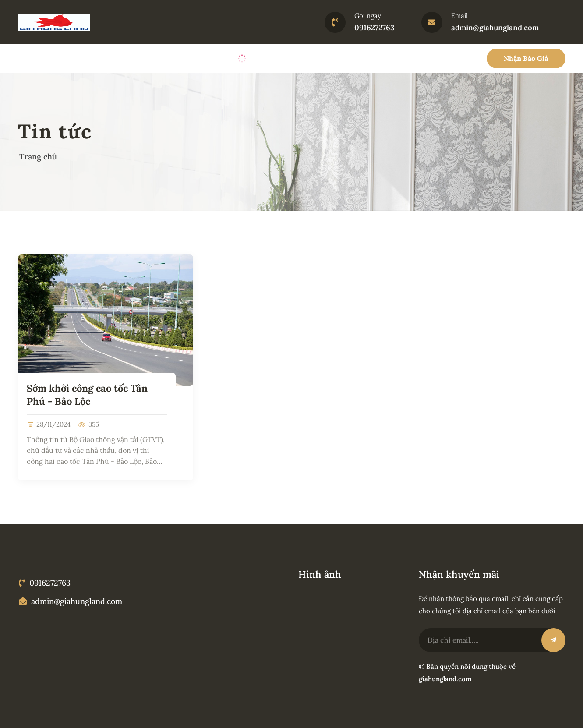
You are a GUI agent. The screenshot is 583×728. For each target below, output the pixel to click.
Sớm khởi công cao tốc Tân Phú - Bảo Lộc (87, 395)
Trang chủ (38, 157)
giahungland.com (445, 679)
